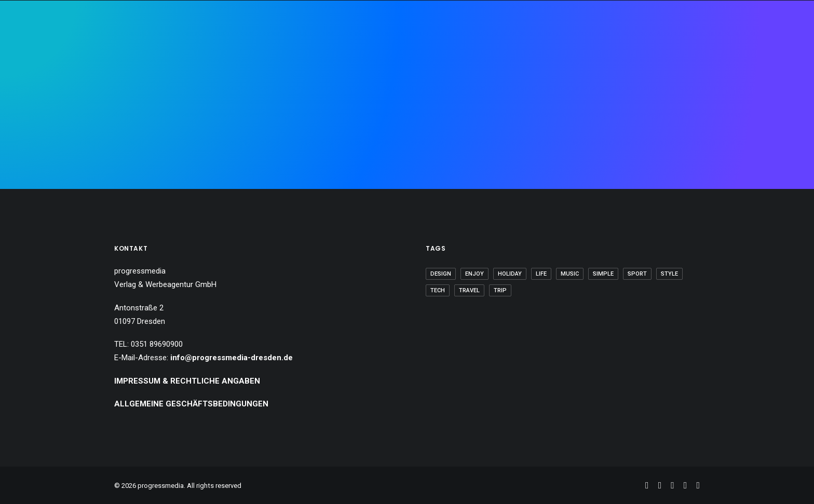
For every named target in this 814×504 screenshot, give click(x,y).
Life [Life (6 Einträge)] (541, 274)
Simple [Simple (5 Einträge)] (603, 274)
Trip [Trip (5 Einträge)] (500, 290)
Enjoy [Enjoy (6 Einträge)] (474, 274)
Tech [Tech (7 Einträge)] (438, 290)
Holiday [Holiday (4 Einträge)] (510, 274)
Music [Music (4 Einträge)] (570, 274)
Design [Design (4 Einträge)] (441, 274)
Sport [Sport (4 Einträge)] (637, 274)
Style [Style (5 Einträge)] (669, 274)
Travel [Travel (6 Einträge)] (469, 290)
